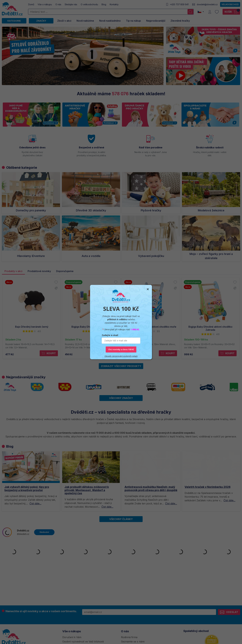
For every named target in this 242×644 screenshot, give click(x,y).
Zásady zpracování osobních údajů (121, 356)
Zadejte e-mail (110, 335)
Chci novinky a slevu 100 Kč (121, 349)
